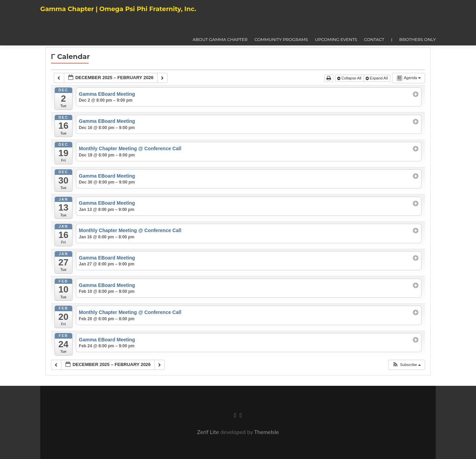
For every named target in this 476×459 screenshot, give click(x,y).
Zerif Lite (209, 432)
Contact (374, 39)
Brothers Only (418, 39)
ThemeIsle (266, 432)
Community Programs (281, 39)
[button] (406, 365)
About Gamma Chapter (220, 39)
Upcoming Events (336, 39)
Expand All (377, 78)
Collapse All (350, 78)
